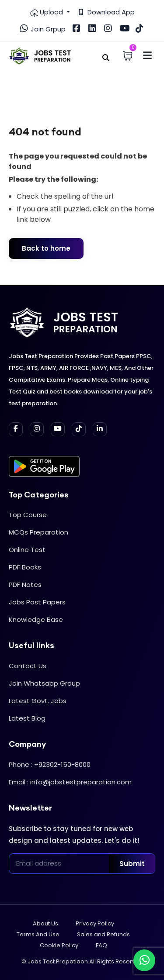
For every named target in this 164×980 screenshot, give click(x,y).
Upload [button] (47, 12)
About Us (45, 923)
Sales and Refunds (103, 934)
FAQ (101, 945)
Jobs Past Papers (37, 602)
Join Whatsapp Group (44, 683)
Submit (132, 864)
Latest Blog (27, 718)
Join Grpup (43, 29)
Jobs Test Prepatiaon (58, 961)
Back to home (46, 248)
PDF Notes (25, 585)
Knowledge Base (36, 619)
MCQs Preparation (38, 532)
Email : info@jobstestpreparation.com (70, 782)
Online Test (27, 550)
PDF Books (25, 567)
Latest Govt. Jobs (38, 701)
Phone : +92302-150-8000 (50, 764)
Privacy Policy (95, 923)
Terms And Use (38, 934)
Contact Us (28, 666)
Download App (107, 12)
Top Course (28, 515)
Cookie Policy (59, 945)
